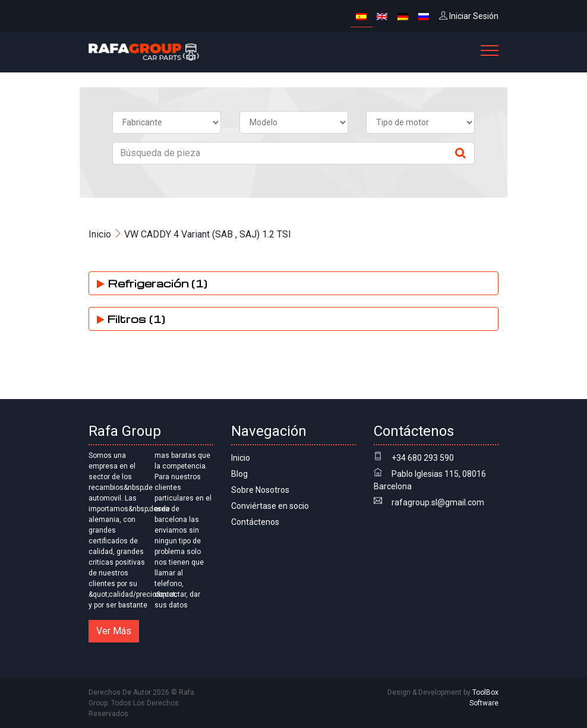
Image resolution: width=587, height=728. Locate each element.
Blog (239, 474)
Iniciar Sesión (469, 16)
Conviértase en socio (270, 506)
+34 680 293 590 (423, 458)
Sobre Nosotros (260, 490)
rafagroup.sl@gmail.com (438, 502)
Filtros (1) (131, 319)
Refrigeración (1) (152, 283)
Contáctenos (255, 522)
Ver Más (114, 631)
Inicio (100, 234)
